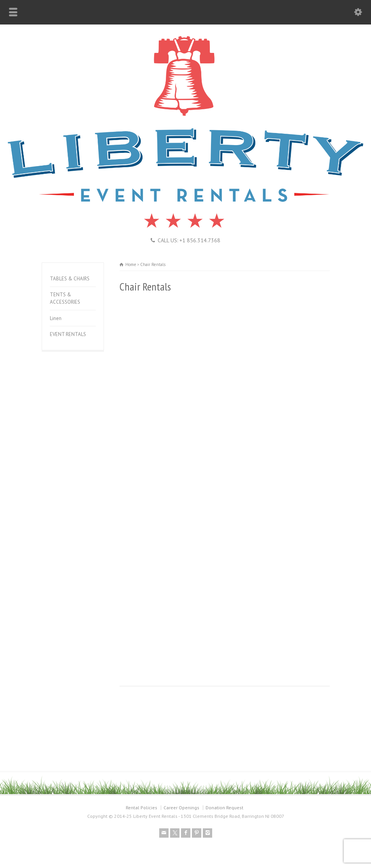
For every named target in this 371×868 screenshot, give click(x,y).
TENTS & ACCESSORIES (65, 298)
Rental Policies (142, 808)
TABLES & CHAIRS (70, 279)
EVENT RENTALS (68, 334)
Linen (56, 318)
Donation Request (224, 808)
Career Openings (181, 808)
